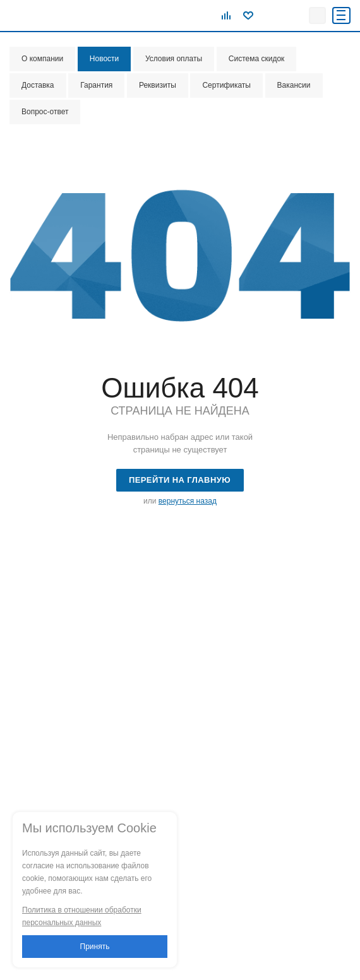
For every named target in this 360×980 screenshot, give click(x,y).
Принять (95, 947)
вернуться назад (188, 501)
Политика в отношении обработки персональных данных (82, 916)
